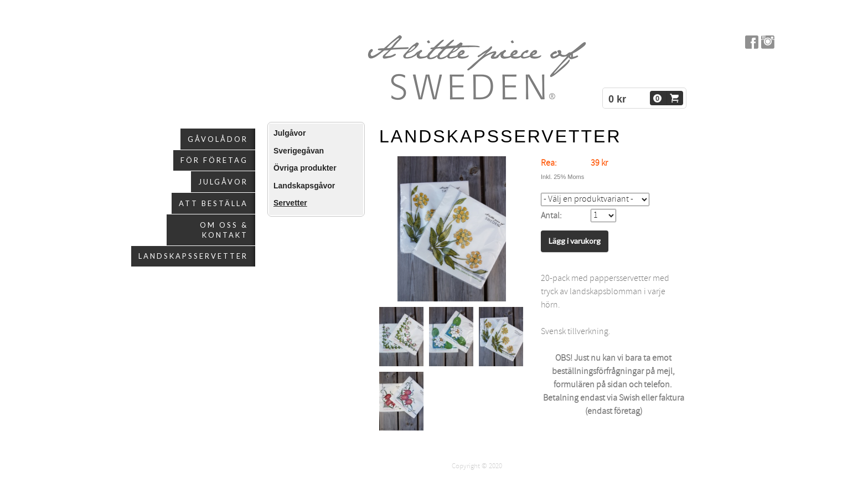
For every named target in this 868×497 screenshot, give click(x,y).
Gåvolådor (218, 139)
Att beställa (213, 203)
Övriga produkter (305, 168)
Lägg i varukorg (575, 241)
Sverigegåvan (299, 151)
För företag (214, 160)
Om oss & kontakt (224, 230)
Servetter (290, 203)
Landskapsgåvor (304, 186)
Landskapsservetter (193, 256)
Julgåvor (223, 182)
